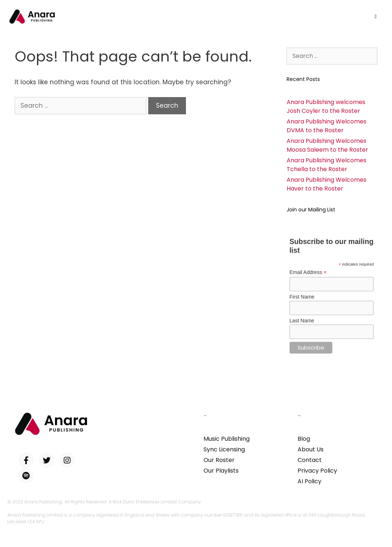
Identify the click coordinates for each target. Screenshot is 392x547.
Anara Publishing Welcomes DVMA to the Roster (326, 126)
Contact (310, 460)
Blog (304, 439)
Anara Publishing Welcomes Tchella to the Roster (326, 165)
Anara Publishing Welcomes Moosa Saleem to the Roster (327, 145)
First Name (302, 297)
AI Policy (309, 481)
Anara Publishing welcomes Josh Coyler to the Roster (326, 106)
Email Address (308, 272)
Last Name (302, 321)
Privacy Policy (317, 471)
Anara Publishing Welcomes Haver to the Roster (326, 184)
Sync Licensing (224, 449)
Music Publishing (227, 439)
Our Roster (219, 460)
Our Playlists (221, 471)
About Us (311, 449)
